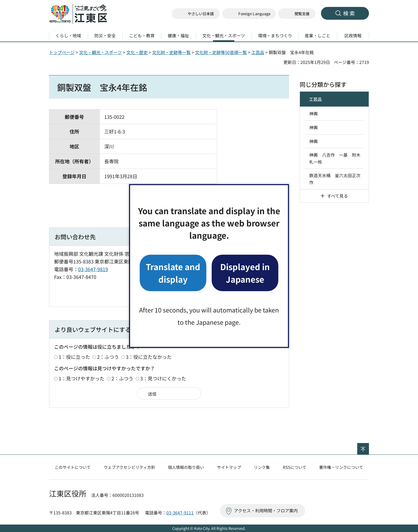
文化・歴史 (137, 52)
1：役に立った (74, 357)
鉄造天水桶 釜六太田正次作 (335, 179)
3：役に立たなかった (149, 357)
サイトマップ (229, 467)
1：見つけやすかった (82, 378)
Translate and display (173, 273)
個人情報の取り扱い (186, 467)
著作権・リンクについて (341, 467)
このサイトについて (73, 467)
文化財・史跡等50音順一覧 (221, 52)
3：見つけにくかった (163, 378)
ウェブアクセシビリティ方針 (129, 467)
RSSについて (295, 467)
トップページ (62, 52)
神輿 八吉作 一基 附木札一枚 (335, 158)
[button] (249, 14)
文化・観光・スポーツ (101, 52)
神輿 (313, 113)
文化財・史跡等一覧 (171, 52)
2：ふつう (108, 357)
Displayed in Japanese (245, 273)
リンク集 (262, 467)
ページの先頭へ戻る (369, 446)
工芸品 (258, 52)
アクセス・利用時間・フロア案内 (266, 510)
